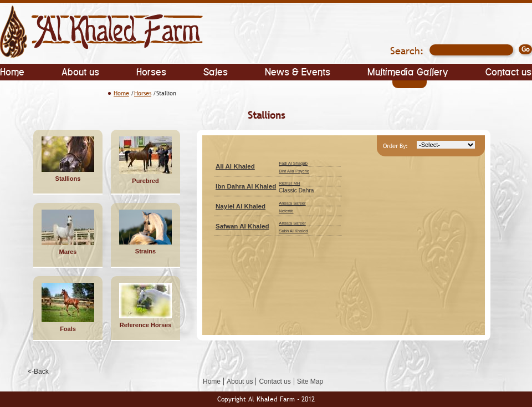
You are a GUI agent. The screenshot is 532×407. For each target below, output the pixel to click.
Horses (151, 71)
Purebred (145, 181)
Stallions (68, 179)
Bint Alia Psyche (294, 171)
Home (12, 71)
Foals (68, 329)
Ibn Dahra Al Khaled (246, 186)
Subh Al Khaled (293, 231)
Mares (68, 252)
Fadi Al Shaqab (293, 163)
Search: (407, 51)
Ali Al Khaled (235, 166)
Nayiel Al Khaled (241, 206)
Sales (216, 71)
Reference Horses (146, 325)
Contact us (508, 71)
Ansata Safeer (292, 203)
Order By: (395, 146)
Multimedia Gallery (408, 71)
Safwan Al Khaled (242, 226)
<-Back (38, 372)
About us (80, 71)
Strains (145, 251)
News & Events (298, 71)
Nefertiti (286, 211)
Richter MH (289, 183)
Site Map (310, 381)
